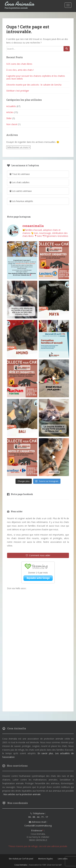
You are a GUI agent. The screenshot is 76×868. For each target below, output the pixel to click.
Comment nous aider (38, 555)
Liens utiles (63, 859)
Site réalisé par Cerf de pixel (21, 859)
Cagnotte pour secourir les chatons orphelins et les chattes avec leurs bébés (36, 77)
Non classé (12, 124)
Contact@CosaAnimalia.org (38, 826)
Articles (10, 112)
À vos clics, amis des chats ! (20, 70)
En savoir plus (45, 753)
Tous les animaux (20, 174)
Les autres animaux (21, 191)
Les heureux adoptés (21, 201)
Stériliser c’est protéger (18, 91)
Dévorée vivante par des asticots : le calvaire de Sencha (34, 85)
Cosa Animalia (19, 4)
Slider (9, 118)
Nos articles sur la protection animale (22, 794)
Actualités (11, 106)
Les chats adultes (19, 182)
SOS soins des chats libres (19, 64)
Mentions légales (46, 859)
